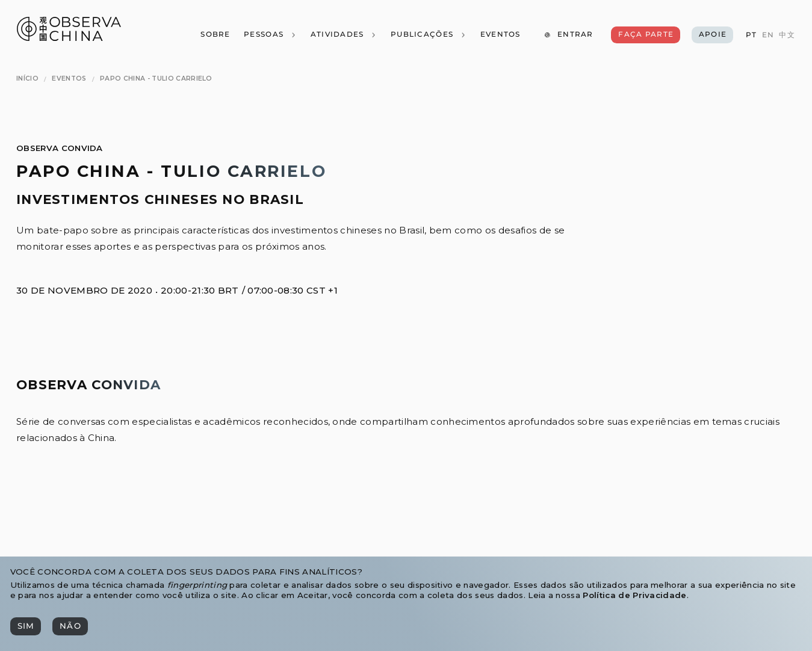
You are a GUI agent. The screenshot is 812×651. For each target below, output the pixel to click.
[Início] (27, 79)
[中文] (787, 35)
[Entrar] (568, 35)
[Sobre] (215, 35)
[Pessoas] (270, 35)
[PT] (751, 35)
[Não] (70, 626)
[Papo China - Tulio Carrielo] (156, 79)
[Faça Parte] (645, 35)
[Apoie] (712, 35)
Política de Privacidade (634, 595)
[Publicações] (429, 35)
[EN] (768, 35)
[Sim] (26, 626)
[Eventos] (500, 35)
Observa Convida (60, 148)
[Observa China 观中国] (69, 38)
